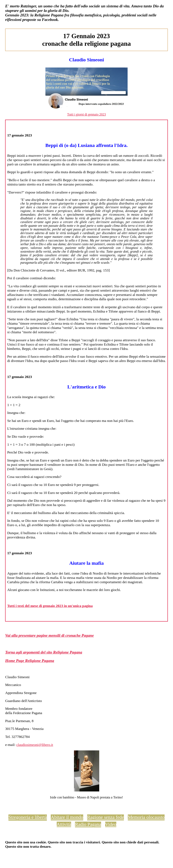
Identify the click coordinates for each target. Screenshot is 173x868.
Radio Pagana (88, 824)
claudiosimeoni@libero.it (35, 745)
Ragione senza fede (106, 817)
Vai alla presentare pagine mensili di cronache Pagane (49, 635)
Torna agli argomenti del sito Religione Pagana (44, 652)
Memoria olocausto (146, 817)
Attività (64, 824)
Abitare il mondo (67, 817)
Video (111, 824)
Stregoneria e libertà (28, 817)
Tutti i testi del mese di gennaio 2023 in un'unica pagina (50, 606)
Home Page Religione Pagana (30, 661)
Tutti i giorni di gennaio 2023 (86, 114)
